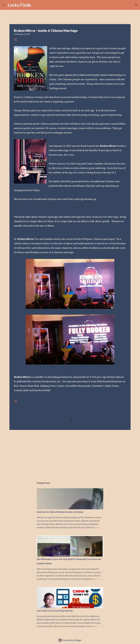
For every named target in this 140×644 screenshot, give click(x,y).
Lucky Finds (19, 5)
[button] (16, 40)
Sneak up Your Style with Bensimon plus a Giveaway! (60, 512)
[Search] (35, 5)
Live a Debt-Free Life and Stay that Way (55, 611)
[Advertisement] (70, 453)
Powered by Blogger (70, 640)
